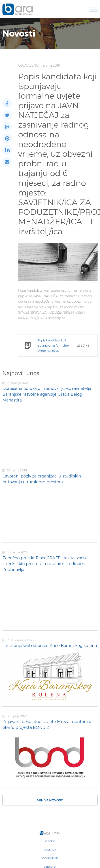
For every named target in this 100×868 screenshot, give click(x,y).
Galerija (50, 850)
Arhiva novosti (50, 800)
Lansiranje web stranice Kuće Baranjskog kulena (50, 646)
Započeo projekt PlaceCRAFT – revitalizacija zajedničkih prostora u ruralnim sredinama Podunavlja (45, 564)
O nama (50, 841)
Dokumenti (50, 858)
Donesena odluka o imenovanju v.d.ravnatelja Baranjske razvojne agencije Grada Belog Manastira (47, 394)
